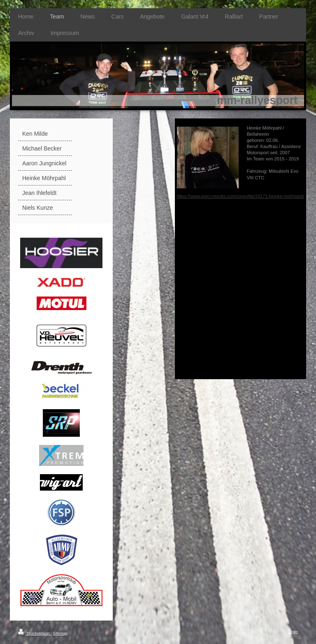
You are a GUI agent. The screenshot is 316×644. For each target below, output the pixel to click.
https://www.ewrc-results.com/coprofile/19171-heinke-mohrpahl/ (240, 196)
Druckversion (34, 633)
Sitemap (60, 633)
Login (293, 631)
